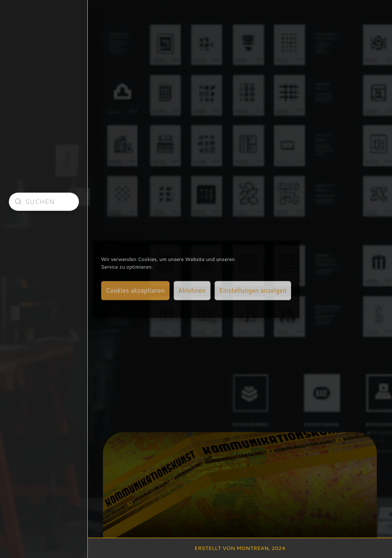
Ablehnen (192, 290)
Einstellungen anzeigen (253, 290)
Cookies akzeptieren (135, 290)
